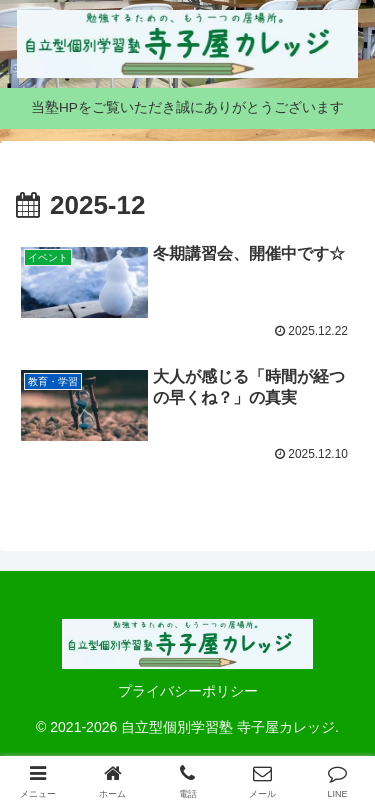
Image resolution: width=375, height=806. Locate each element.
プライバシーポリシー (188, 691)
